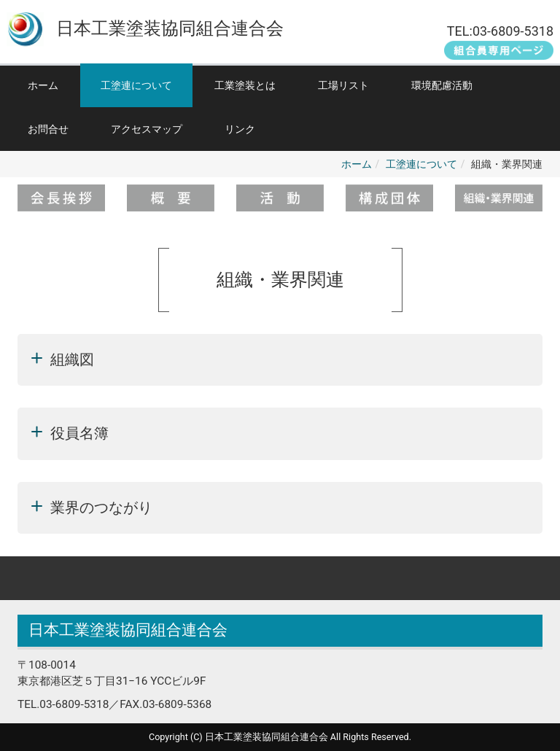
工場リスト (343, 85)
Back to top (280, 578)
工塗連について (136, 85)
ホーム (43, 85)
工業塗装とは (245, 85)
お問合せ (48, 129)
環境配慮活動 (442, 85)
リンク (240, 129)
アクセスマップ (147, 129)
